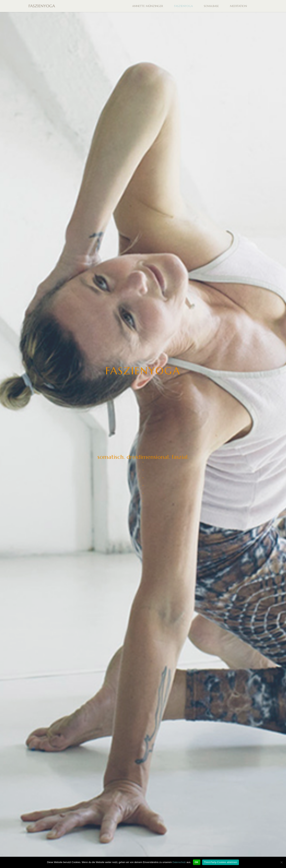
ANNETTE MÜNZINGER (148, 6)
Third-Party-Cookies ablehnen (221, 862)
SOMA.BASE (211, 6)
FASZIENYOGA (183, 6)
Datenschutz (179, 862)
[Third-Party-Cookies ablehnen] (281, 862)
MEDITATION (238, 6)
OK (197, 862)
